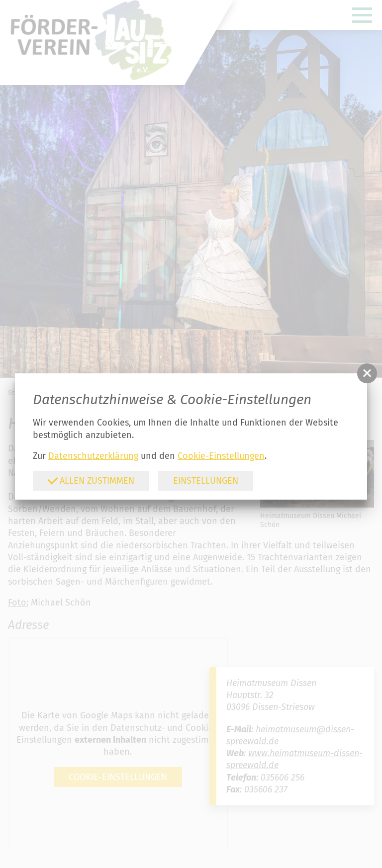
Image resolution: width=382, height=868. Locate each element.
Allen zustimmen (91, 480)
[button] (367, 373)
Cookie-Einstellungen (221, 456)
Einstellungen (206, 481)
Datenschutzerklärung (93, 456)
